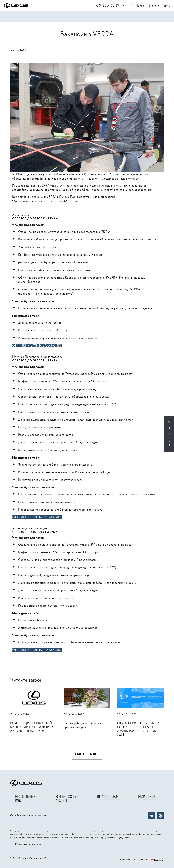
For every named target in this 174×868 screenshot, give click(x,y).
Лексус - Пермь (160, 6)
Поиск (137, 6)
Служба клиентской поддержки (28, 815)
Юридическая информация (31, 844)
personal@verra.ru (66, 201)
